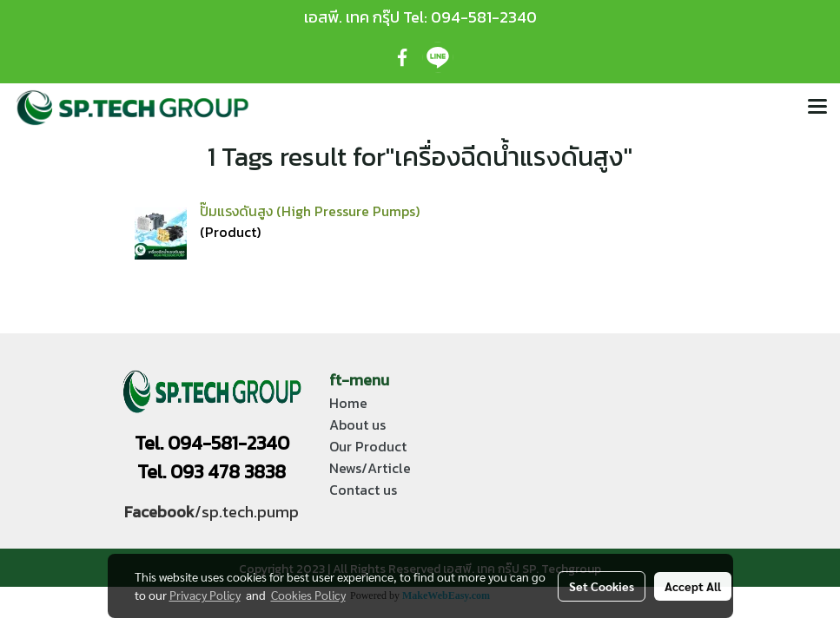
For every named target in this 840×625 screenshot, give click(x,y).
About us (357, 424)
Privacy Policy (205, 595)
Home (348, 403)
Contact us (363, 490)
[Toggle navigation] (817, 108)
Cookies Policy (308, 595)
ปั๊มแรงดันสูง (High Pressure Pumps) (310, 211)
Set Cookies (602, 586)
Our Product (368, 446)
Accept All (693, 586)
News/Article (370, 468)
